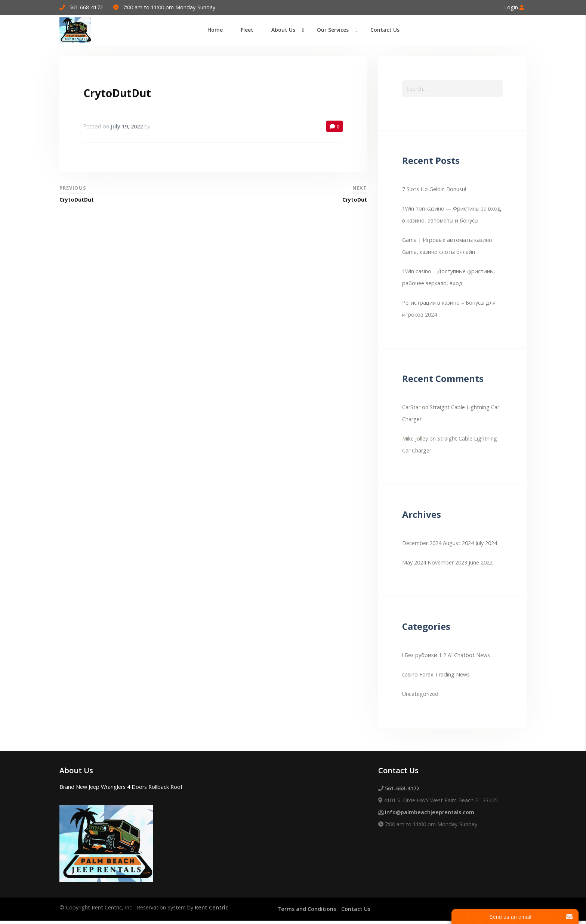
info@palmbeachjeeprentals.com (430, 812)
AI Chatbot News (469, 655)
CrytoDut (355, 200)
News (463, 674)
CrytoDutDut (117, 93)
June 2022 (481, 562)
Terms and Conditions (307, 909)
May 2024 (414, 562)
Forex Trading (437, 674)
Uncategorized (420, 694)
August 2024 (458, 543)
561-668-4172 (86, 7)
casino (410, 674)
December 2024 (422, 543)
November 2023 (447, 562)
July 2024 (486, 543)
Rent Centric (212, 907)
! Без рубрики (420, 655)
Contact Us (356, 909)
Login (514, 7)
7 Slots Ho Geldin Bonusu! (434, 189)
